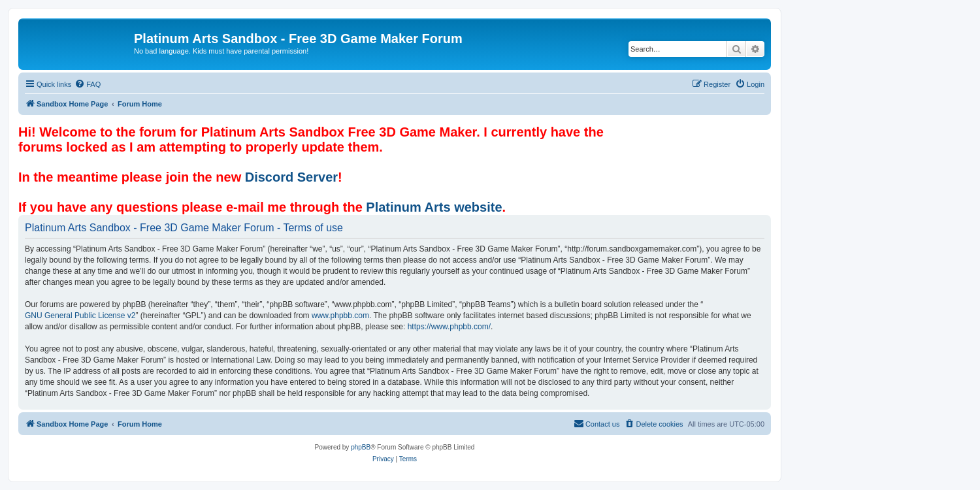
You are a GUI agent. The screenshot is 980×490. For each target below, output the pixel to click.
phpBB (361, 447)
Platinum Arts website (434, 207)
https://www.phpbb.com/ (449, 327)
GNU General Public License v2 (80, 316)
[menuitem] (88, 84)
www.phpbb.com (340, 316)
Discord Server (291, 177)
